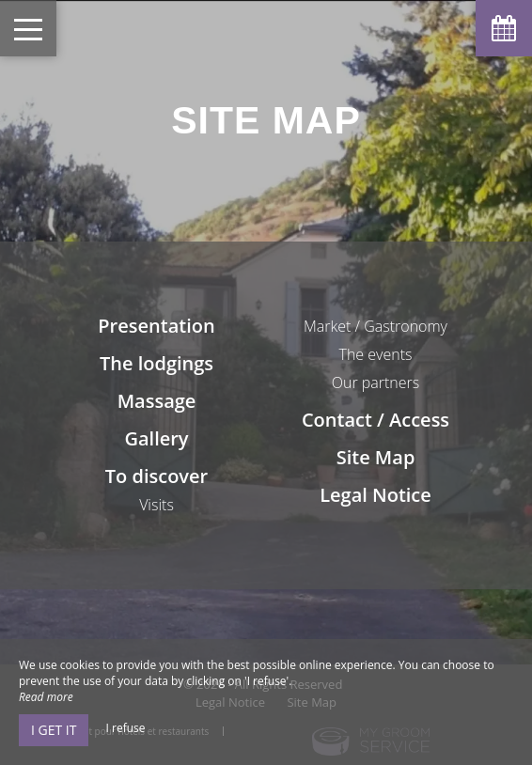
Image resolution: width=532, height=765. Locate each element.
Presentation (156, 326)
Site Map (376, 457)
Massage (157, 401)
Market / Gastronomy (376, 326)
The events (376, 354)
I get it (54, 730)
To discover (156, 476)
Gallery (156, 438)
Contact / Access (376, 420)
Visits (156, 505)
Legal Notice (376, 495)
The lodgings (156, 363)
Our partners (376, 382)
